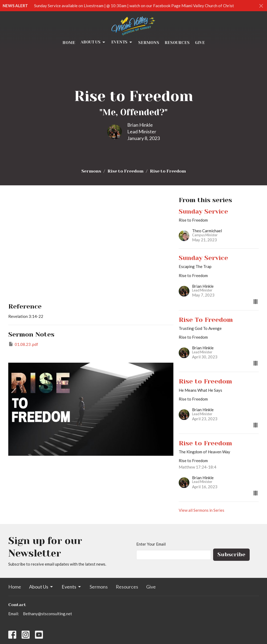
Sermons (149, 43)
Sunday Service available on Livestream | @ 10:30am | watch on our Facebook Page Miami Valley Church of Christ (134, 6)
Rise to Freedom (125, 171)
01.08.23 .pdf (23, 344)
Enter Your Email (151, 544)
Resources (177, 43)
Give (200, 43)
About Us (93, 42)
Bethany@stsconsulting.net (47, 614)
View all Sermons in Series (202, 510)
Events (122, 42)
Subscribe (231, 555)
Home (69, 43)
